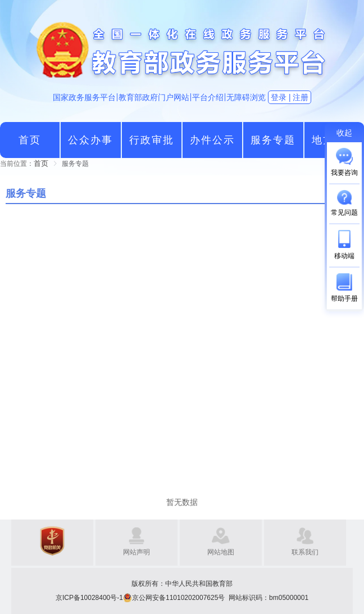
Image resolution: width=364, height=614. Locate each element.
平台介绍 (208, 97)
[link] (41, 164)
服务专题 (273, 140)
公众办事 (90, 140)
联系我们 (305, 552)
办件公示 (212, 140)
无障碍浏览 (246, 97)
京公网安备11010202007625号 (178, 598)
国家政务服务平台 (84, 97)
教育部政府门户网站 (154, 97)
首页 (30, 140)
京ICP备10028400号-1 (89, 598)
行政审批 (152, 140)
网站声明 (136, 552)
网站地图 (221, 552)
